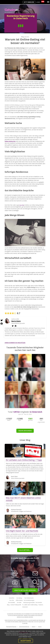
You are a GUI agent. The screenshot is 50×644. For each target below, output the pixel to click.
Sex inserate (39, 602)
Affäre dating (19, 600)
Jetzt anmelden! (29, 2)
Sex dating (19, 598)
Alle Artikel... (25, 550)
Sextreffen (12, 598)
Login (38, 2)
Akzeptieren (26, 641)
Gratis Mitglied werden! (25, 590)
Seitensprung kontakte (29, 602)
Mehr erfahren (25, 431)
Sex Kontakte (12, 602)
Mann (15, 28)
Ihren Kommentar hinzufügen (15, 343)
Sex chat (12, 600)
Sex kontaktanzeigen (29, 600)
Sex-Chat (22, 205)
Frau (26, 28)
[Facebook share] (2, 324)
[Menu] (48, 2)
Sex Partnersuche (29, 598)
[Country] (43, 2)
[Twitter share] (2, 320)
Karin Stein (16, 321)
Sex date (19, 602)
